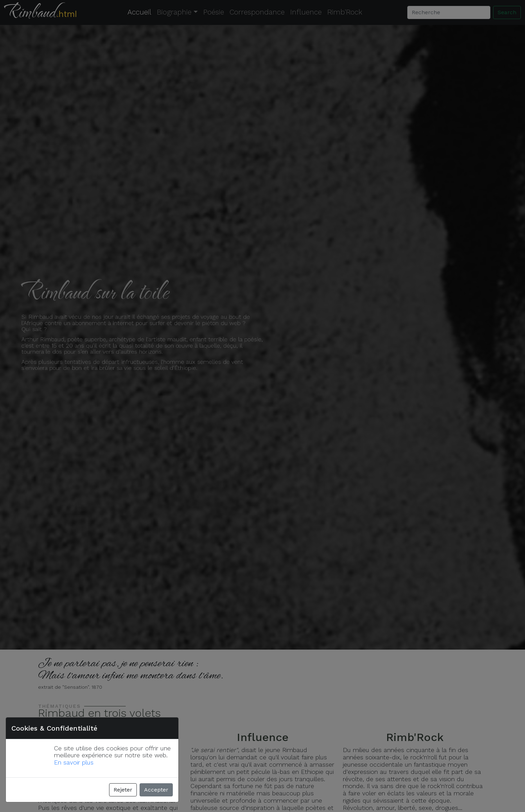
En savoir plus (74, 762)
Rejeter (123, 790)
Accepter (156, 790)
